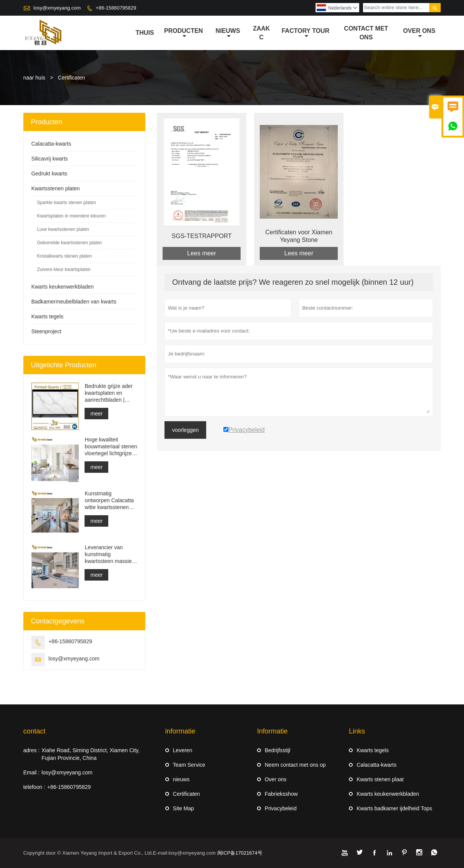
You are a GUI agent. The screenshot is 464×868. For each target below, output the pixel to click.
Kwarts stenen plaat (380, 779)
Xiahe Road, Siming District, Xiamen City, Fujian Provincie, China (90, 754)
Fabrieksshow (281, 794)
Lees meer (202, 253)
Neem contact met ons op (295, 765)
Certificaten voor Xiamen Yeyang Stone (299, 236)
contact (34, 731)
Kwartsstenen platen (56, 188)
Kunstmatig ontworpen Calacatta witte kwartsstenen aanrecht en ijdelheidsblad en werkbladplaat (109, 501)
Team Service (189, 765)
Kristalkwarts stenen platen (64, 256)
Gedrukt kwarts (49, 174)
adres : (32, 750)
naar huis (34, 78)
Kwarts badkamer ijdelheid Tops (394, 808)
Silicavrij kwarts (50, 159)
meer (96, 414)
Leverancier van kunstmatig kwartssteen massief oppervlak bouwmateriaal (109, 554)
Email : (32, 772)
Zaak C (261, 33)
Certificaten (186, 794)
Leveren (183, 750)
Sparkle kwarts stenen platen (67, 203)
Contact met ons (366, 33)
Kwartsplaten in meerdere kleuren (71, 216)
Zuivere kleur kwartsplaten (64, 269)
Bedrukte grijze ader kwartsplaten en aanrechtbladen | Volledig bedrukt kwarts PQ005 (108, 393)
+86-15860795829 (116, 8)
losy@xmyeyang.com (57, 8)
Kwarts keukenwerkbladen (63, 287)
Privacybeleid (281, 808)
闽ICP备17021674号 (240, 853)
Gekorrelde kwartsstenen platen (69, 243)
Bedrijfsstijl (278, 750)
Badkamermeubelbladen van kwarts (74, 302)
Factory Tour (305, 33)
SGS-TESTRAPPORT (202, 236)
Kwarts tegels (47, 316)
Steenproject (46, 331)
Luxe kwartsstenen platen (63, 229)
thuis (145, 33)
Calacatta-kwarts (51, 144)
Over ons (419, 33)
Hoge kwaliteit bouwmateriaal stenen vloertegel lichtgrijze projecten (111, 447)
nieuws (228, 33)
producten (183, 33)
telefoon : (34, 787)
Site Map (183, 808)
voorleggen (185, 430)
